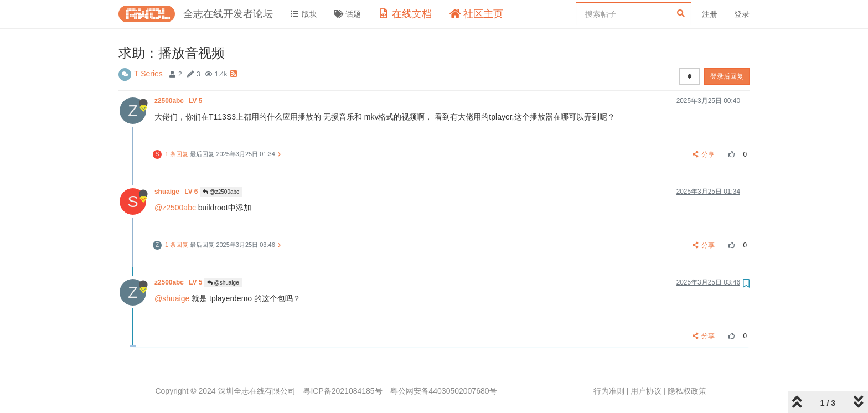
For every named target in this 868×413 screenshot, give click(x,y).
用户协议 (646, 391)
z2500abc (179, 101)
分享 (704, 154)
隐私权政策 (687, 391)
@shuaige (223, 283)
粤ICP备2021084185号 (342, 391)
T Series (148, 74)
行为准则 (609, 391)
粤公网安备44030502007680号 (444, 391)
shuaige (177, 192)
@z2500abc (221, 192)
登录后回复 (727, 76)
